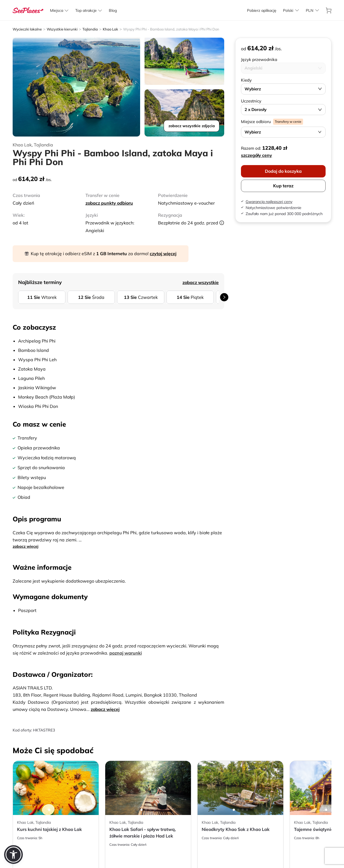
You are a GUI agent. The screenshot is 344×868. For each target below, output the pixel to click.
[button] (13, 855)
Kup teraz (283, 186)
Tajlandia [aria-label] (90, 29)
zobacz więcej (26, 546)
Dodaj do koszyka (283, 171)
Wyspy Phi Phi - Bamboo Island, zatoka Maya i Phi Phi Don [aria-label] (171, 29)
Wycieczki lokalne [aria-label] (27, 29)
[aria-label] (28, 10)
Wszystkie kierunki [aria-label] (62, 29)
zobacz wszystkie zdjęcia (192, 126)
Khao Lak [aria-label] (110, 29)
